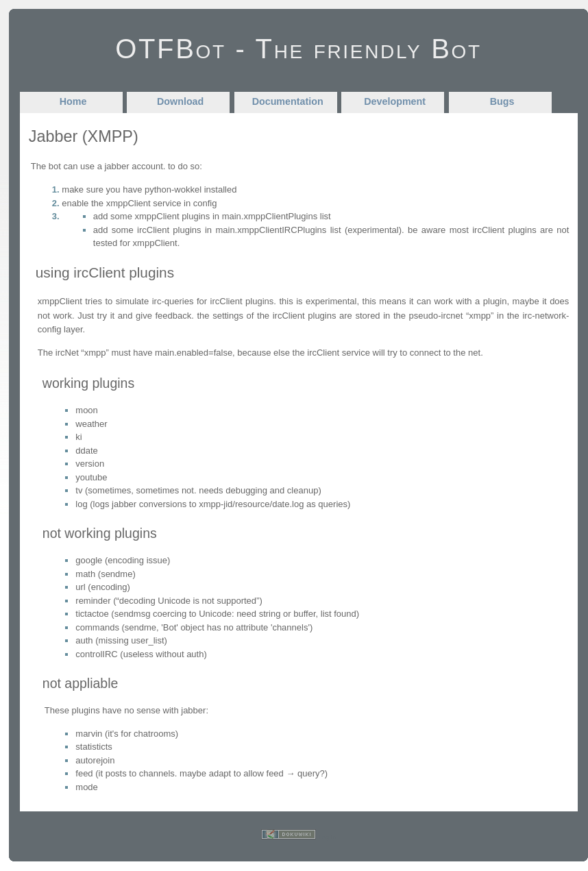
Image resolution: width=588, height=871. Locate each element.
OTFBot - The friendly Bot (298, 49)
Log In (327, 837)
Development (395, 101)
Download (180, 101)
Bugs (502, 101)
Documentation (288, 101)
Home (73, 101)
